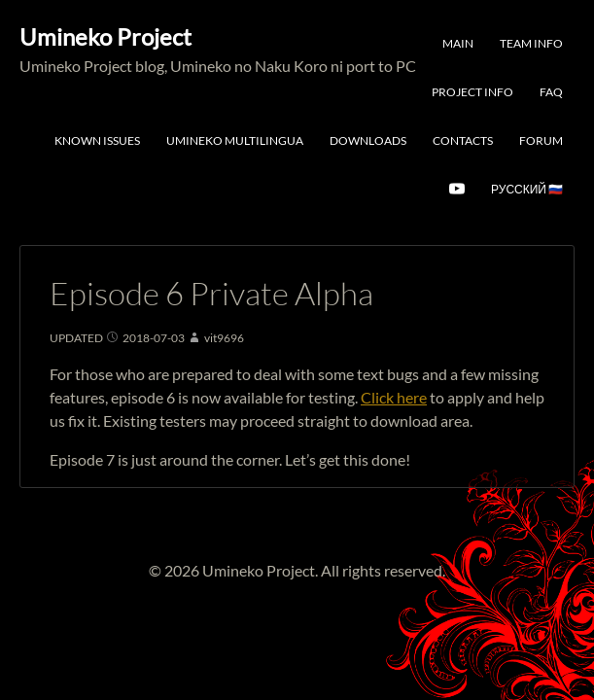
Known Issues (97, 140)
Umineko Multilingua (235, 140)
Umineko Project (105, 36)
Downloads (368, 140)
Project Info (472, 92)
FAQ (551, 92)
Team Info (531, 43)
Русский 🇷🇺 (527, 189)
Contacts (463, 140)
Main (458, 43)
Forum (541, 140)
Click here (394, 397)
